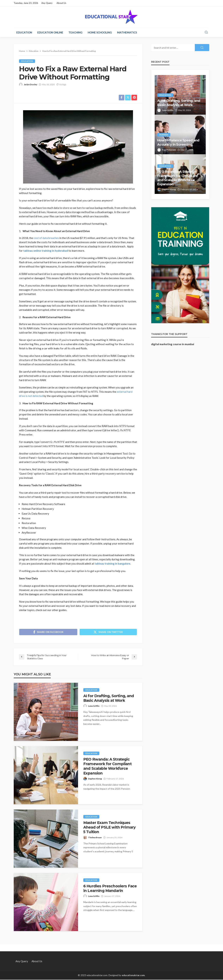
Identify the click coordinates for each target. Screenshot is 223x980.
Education (24, 32)
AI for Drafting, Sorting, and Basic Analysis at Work (109, 698)
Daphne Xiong (95, 779)
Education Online (50, 32)
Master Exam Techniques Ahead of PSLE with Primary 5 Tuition (109, 827)
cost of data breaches (46, 238)
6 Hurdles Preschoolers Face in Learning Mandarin (110, 889)
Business (164, 135)
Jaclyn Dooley (30, 84)
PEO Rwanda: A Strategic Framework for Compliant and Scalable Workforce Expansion (107, 766)
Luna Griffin (94, 706)
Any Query (47, 3)
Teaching (75, 32)
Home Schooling (100, 32)
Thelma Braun (95, 838)
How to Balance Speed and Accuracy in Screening (178, 142)
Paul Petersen (169, 150)
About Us (61, 3)
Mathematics (127, 32)
